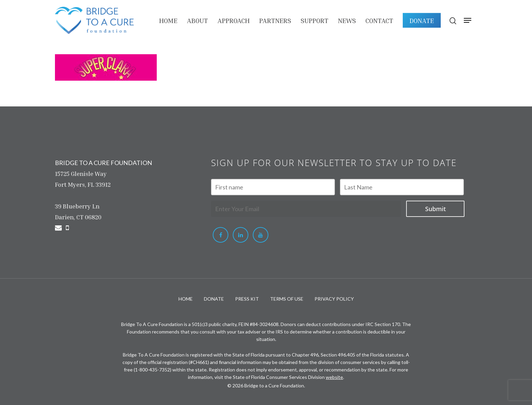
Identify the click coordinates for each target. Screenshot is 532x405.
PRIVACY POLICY (334, 299)
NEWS (347, 20)
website (334, 377)
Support (315, 20)
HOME (168, 20)
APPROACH (234, 20)
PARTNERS (275, 20)
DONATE (422, 20)
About (197, 20)
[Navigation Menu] (468, 20)
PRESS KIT (247, 299)
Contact (379, 20)
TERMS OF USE (287, 299)
